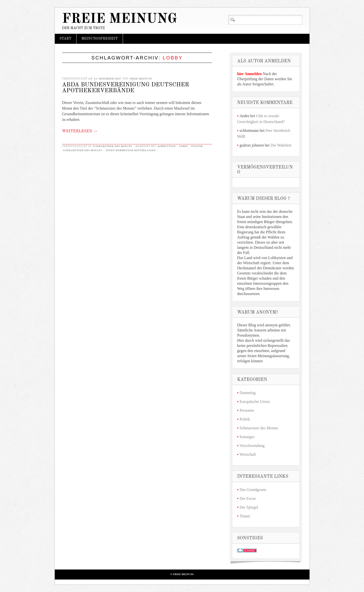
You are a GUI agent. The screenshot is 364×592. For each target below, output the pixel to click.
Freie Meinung (120, 19)
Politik (197, 146)
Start (66, 39)
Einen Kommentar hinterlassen (131, 150)
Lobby (183, 146)
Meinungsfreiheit (100, 39)
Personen (247, 410)
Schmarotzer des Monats (113, 146)
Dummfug (248, 393)
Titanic (245, 516)
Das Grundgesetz (253, 490)
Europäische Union (255, 402)
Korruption (167, 146)
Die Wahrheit (281, 145)
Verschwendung (252, 446)
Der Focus (248, 498)
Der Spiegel (249, 507)
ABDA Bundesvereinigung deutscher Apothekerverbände (126, 88)
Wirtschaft (248, 454)
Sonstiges (247, 437)
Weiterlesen (80, 131)
